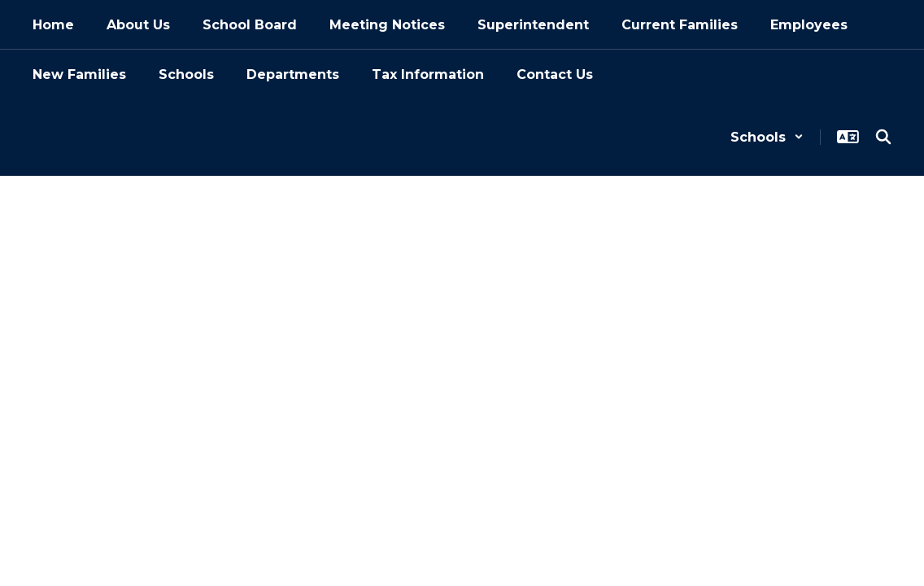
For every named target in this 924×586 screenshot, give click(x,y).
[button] (767, 137)
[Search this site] (883, 137)
